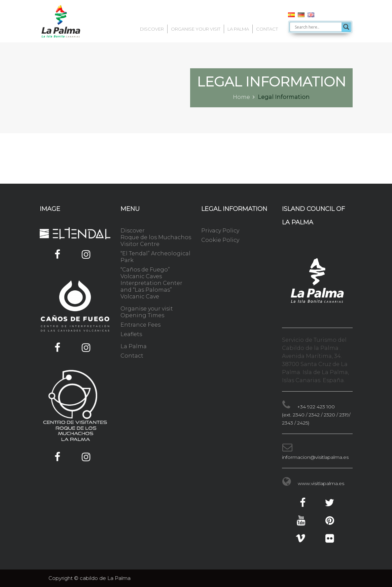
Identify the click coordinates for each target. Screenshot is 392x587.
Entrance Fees (140, 325)
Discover (152, 29)
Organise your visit (196, 29)
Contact (267, 29)
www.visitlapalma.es (321, 483)
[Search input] (317, 27)
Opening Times (142, 315)
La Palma (238, 29)
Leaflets (131, 334)
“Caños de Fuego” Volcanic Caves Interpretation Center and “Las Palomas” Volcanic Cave (151, 283)
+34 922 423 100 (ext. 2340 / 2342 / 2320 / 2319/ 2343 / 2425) (316, 415)
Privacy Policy (220, 231)
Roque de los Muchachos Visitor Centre (156, 241)
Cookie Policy (220, 240)
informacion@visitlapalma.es (315, 457)
